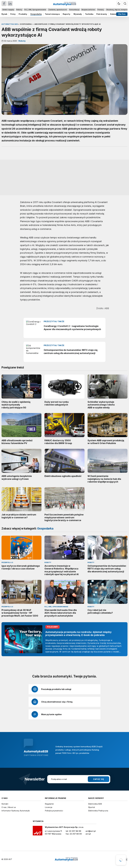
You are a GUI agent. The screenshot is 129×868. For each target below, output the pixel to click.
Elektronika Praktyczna (98, 811)
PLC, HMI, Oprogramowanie (35, 10)
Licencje (49, 807)
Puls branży (102, 14)
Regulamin (49, 804)
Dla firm (122, 14)
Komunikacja (74, 10)
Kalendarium (116, 14)
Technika (89, 14)
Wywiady (78, 14)
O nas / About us (9, 807)
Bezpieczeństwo (88, 10)
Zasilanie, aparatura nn (58, 10)
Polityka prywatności (54, 811)
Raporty (67, 14)
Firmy (13, 14)
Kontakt (5, 804)
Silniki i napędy (8, 10)
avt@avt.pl (91, 831)
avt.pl (88, 834)
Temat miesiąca (52, 14)
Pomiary (101, 10)
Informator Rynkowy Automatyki (16, 811)
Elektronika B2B (95, 804)
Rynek (4, 14)
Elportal (91, 807)
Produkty (23, 14)
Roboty (19, 10)
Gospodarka (36, 14)
